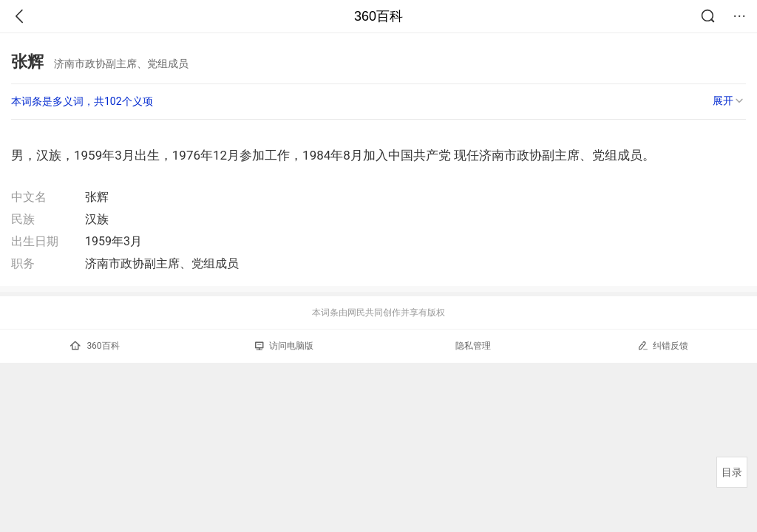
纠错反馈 (663, 345)
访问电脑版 (284, 346)
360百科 (378, 16)
